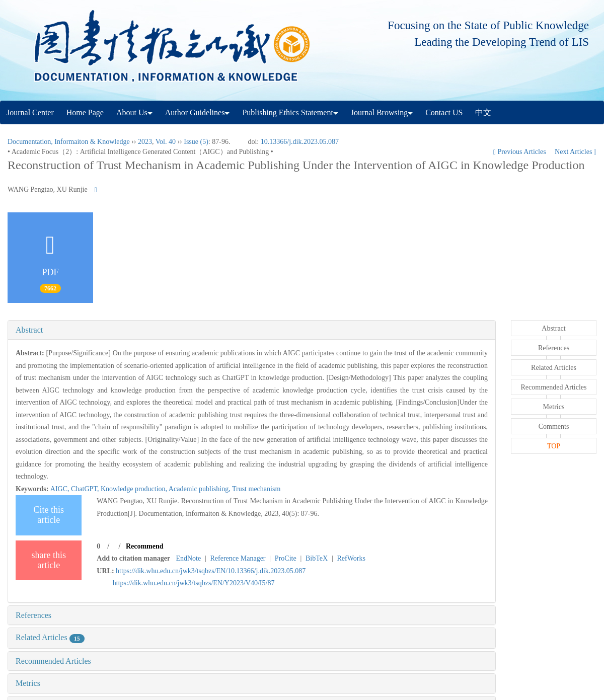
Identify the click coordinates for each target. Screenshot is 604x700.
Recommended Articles (53, 661)
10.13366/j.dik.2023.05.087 (300, 142)
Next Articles (576, 152)
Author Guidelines (198, 112)
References (33, 615)
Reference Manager (238, 558)
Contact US (444, 112)
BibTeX (317, 558)
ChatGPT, (86, 489)
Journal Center (30, 112)
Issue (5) (196, 142)
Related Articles (50, 637)
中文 (483, 112)
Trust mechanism (256, 489)
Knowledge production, (135, 489)
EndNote (188, 558)
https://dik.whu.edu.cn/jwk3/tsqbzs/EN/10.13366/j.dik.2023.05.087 (211, 571)
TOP (554, 446)
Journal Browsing (382, 112)
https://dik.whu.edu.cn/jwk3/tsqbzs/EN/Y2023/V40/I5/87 (194, 583)
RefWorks (351, 558)
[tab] (252, 330)
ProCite (286, 558)
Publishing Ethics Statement (290, 112)
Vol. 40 (166, 142)
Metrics (28, 683)
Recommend (145, 546)
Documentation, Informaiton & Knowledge (69, 142)
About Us (134, 112)
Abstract (29, 330)
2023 (145, 142)
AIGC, (61, 489)
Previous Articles (520, 152)
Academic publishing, (200, 489)
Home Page (85, 112)
